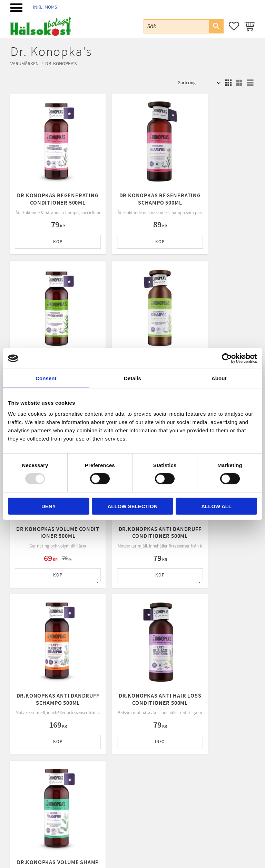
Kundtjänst (94, 739)
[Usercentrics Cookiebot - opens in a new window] (227, 358)
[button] (16, 8)
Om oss (91, 748)
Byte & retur (95, 775)
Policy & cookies (99, 766)
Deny (49, 506)
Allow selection (132, 506)
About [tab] (219, 378)
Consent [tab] (46, 378)
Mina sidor (94, 731)
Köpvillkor (93, 757)
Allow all (216, 506)
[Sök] (216, 26)
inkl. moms (45, 7)
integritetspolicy (173, 669)
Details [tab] (132, 378)
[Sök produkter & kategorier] (177, 26)
